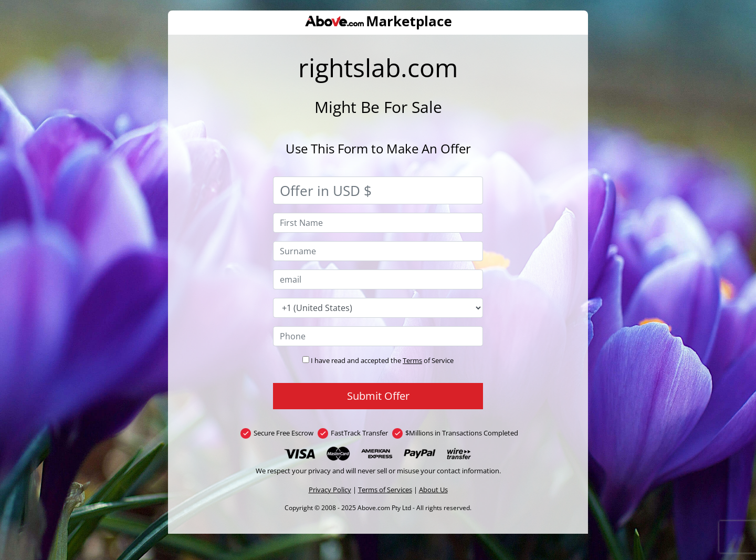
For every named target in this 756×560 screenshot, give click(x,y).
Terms (412, 360)
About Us (433, 490)
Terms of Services (385, 490)
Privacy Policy (330, 490)
